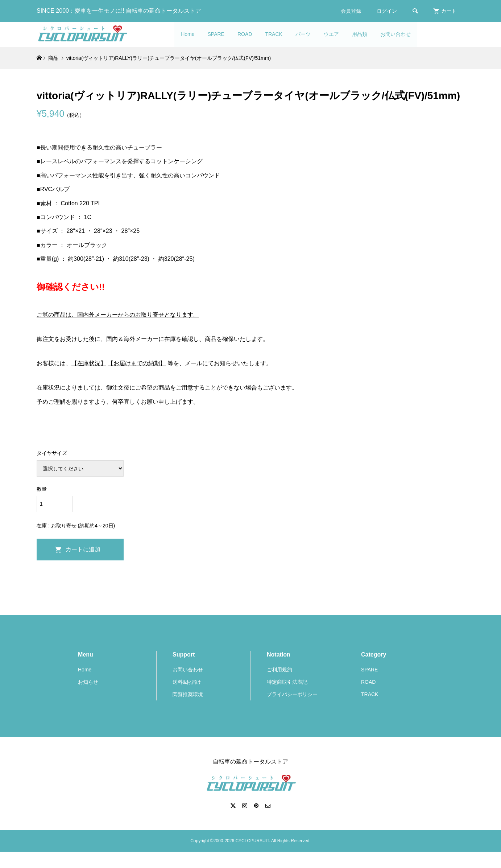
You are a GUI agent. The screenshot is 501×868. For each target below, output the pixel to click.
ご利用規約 (280, 670)
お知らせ (88, 682)
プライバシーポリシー (292, 694)
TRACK (274, 34)
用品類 (360, 34)
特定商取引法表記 (287, 682)
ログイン (387, 11)
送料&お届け (187, 682)
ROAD (245, 34)
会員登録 (351, 11)
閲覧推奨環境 (188, 694)
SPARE (216, 34)
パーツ (303, 34)
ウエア (331, 34)
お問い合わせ (396, 34)
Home (188, 34)
